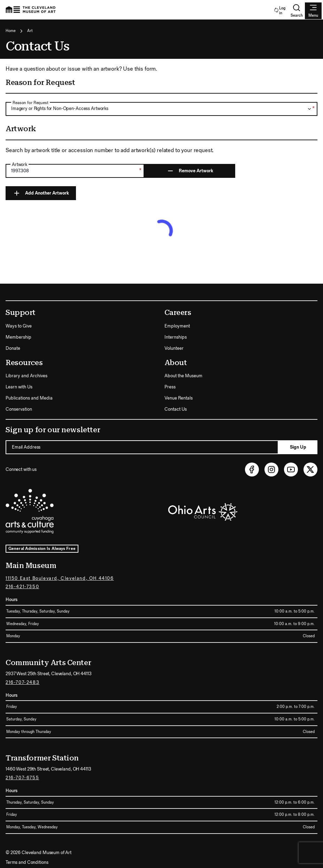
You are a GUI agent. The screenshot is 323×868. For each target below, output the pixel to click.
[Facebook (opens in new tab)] (252, 469)
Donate (13, 348)
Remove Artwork (190, 171)
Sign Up (298, 447)
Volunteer (174, 348)
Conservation (19, 409)
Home (11, 31)
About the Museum (183, 376)
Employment (177, 326)
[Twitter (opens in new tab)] (310, 469)
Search (297, 11)
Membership (18, 337)
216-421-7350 (22, 587)
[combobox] (161, 109)
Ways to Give (19, 326)
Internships (176, 337)
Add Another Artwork (41, 193)
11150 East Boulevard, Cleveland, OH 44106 (60, 578)
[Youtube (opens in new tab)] (291, 469)
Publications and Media (29, 398)
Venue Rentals (179, 398)
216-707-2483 (22, 682)
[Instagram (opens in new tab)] (271, 469)
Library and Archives (26, 376)
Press (170, 387)
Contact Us (176, 409)
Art (30, 31)
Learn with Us (19, 387)
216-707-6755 (22, 778)
